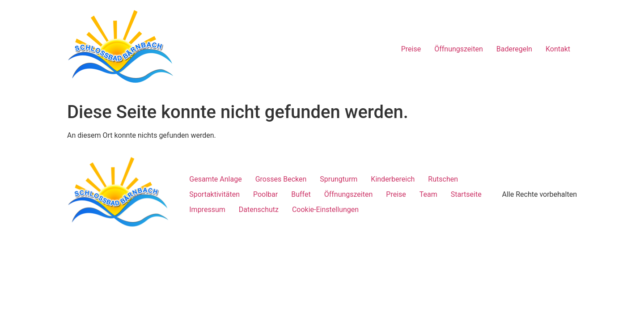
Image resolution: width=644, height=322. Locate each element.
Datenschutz (259, 210)
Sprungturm (339, 179)
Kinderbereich (393, 179)
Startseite (466, 194)
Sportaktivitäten (214, 194)
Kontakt (558, 49)
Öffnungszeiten (459, 49)
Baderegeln (514, 49)
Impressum (207, 210)
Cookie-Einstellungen (325, 210)
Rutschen (443, 179)
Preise (411, 49)
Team (428, 194)
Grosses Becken (281, 179)
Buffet (301, 194)
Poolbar (265, 194)
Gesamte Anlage (215, 179)
